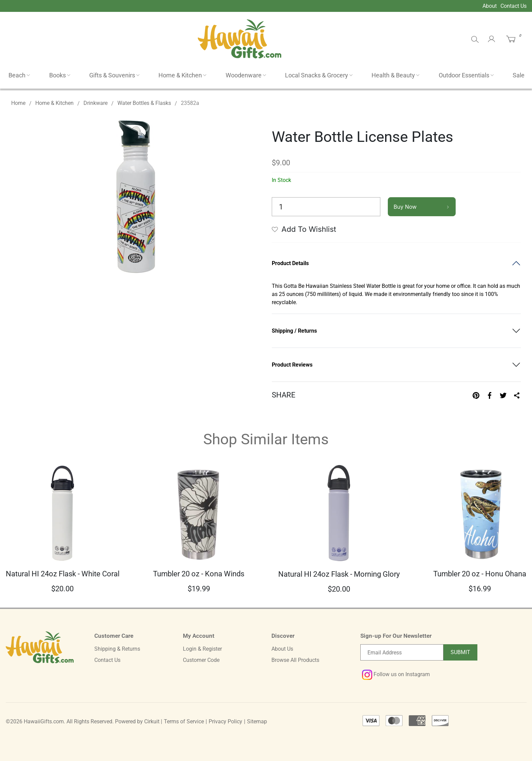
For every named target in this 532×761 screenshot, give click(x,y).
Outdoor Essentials (464, 75)
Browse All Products (295, 660)
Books (58, 75)
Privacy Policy (225, 721)
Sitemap (257, 721)
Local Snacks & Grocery (317, 75)
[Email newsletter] (402, 652)
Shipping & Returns (117, 649)
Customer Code (201, 660)
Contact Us (514, 6)
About (490, 6)
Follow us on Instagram (396, 674)
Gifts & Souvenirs (112, 75)
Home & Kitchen (180, 75)
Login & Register (202, 649)
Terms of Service (184, 721)
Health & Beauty (393, 75)
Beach (17, 75)
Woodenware (244, 75)
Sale (519, 75)
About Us (282, 649)
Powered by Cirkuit (137, 721)
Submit (460, 652)
